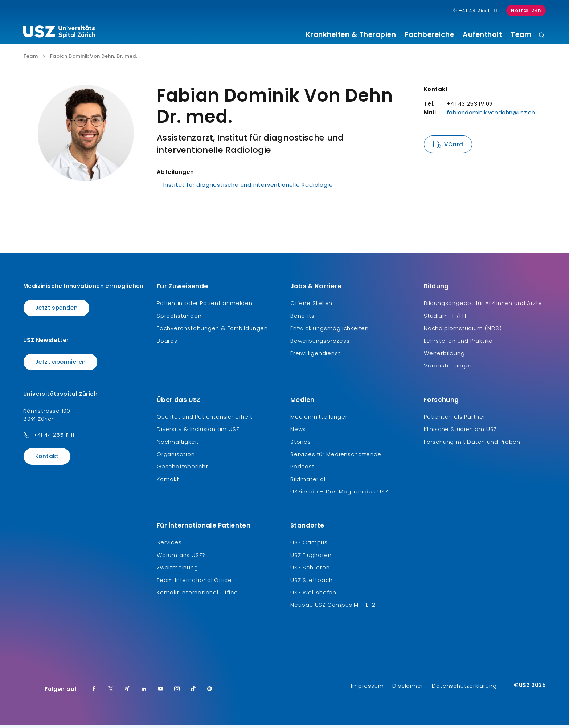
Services (169, 545)
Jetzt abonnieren (60, 364)
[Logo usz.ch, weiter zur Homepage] (59, 33)
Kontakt (47, 459)
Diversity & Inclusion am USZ (198, 432)
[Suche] (542, 36)
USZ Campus (309, 545)
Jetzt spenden (56, 311)
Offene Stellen (311, 306)
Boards (167, 343)
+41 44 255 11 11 (54, 438)
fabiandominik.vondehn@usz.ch (491, 115)
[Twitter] (111, 692)
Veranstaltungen (449, 368)
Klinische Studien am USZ (460, 432)
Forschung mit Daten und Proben (472, 444)
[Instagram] (177, 692)
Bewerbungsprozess (320, 343)
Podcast (302, 469)
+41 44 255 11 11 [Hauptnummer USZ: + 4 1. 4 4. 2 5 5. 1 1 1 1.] (475, 11)
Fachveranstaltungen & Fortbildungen (212, 331)
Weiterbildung (444, 356)
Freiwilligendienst (315, 356)
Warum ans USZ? (181, 558)
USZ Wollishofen (313, 595)
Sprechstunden (179, 318)
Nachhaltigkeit (178, 444)
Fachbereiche (429, 35)
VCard (454, 147)
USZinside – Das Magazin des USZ (339, 494)
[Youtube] (161, 692)
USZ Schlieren (310, 570)
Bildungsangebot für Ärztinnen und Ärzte (483, 306)
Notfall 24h (526, 10)
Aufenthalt (482, 35)
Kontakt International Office (197, 595)
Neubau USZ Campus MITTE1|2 (333, 608)
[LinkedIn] (144, 692)
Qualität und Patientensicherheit (205, 419)
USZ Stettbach (311, 583)
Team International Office (194, 583)
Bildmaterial (308, 482)
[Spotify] (210, 692)
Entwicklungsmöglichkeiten (329, 331)
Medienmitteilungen (320, 419)
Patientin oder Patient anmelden (205, 306)
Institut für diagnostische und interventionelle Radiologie (248, 188)
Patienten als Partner (455, 419)
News (298, 432)
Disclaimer (408, 688)
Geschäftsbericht (183, 469)
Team (521, 35)
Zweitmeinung (177, 570)
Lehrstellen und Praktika (458, 343)
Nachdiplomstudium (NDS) (463, 331)
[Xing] (127, 692)
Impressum (367, 688)
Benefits (302, 318)
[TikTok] (193, 692)
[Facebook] (94, 692)
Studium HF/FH (445, 318)
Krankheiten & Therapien (351, 35)
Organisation (176, 457)
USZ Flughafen (311, 558)
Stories (301, 444)
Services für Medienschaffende (336, 457)
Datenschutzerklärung (464, 688)
